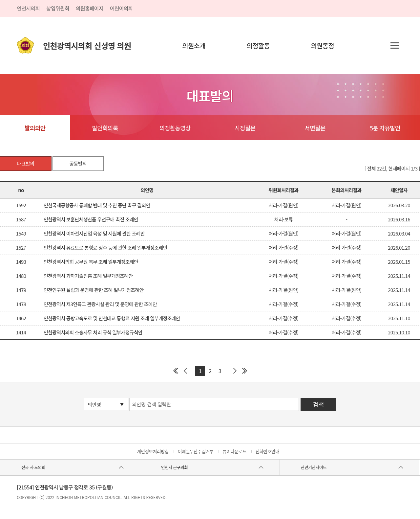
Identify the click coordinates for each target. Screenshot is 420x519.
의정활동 (258, 45)
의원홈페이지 (90, 8)
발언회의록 (105, 128)
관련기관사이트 (314, 467)
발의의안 (35, 128)
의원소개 (194, 45)
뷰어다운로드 (234, 451)
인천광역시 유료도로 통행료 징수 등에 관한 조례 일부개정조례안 (105, 248)
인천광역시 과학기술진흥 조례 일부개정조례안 (88, 276)
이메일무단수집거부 (195, 451)
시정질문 (245, 128)
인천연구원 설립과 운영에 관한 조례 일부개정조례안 (94, 290)
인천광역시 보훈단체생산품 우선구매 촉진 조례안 (91, 219)
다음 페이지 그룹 (235, 371)
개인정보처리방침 (153, 451)
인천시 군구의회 (174, 467)
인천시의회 (28, 8)
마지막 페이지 (244, 371)
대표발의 (26, 163)
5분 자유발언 (385, 128)
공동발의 (78, 163)
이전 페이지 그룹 (185, 371)
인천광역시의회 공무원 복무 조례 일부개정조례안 (91, 262)
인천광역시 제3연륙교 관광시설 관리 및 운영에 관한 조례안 (100, 304)
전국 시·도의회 (33, 467)
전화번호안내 (267, 451)
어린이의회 (121, 8)
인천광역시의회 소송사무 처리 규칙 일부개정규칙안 (93, 332)
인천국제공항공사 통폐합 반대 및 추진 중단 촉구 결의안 (97, 205)
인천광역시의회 (87, 45)
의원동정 (322, 45)
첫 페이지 (176, 371)
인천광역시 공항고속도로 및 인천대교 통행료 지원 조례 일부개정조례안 (112, 318)
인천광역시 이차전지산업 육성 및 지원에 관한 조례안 (94, 233)
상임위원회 (58, 8)
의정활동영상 (175, 128)
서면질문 (315, 128)
